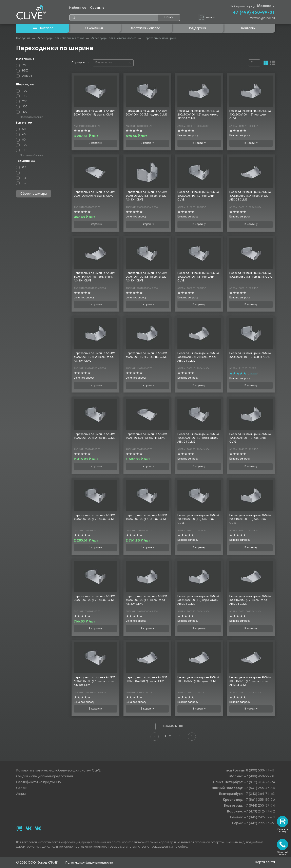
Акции (21, 794)
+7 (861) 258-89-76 (259, 800)
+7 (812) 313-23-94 (259, 782)
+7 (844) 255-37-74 (259, 806)
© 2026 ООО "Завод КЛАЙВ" (37, 863)
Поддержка (197, 28)
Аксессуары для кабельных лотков (61, 38)
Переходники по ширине (160, 38)
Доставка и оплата (145, 28)
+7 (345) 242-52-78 (259, 818)
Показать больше (32, 118)
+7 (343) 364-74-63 (259, 794)
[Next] (192, 737)
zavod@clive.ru (263, 18)
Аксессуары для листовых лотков (114, 38)
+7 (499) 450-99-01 (254, 13)
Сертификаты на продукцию (38, 782)
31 (180, 737)
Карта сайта (265, 863)
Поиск (169, 17)
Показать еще (173, 726)
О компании (94, 28)
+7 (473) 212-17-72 (259, 812)
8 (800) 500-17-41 (260, 771)
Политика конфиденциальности (89, 863)
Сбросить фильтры (34, 194)
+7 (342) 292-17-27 (259, 823)
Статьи (22, 788)
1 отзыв (253, 373)
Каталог (43, 28)
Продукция (23, 38)
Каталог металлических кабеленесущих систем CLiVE (58, 771)
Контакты (248, 28)
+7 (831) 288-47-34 (259, 788)
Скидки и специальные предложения (45, 777)
